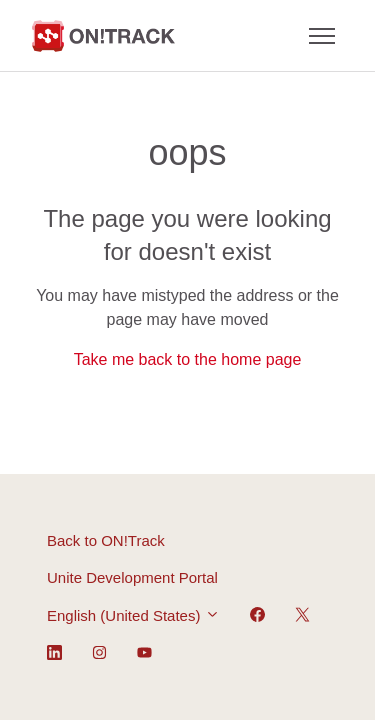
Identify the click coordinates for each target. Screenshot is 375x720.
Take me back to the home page (188, 359)
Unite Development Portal (132, 577)
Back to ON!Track (106, 540)
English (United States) (133, 615)
